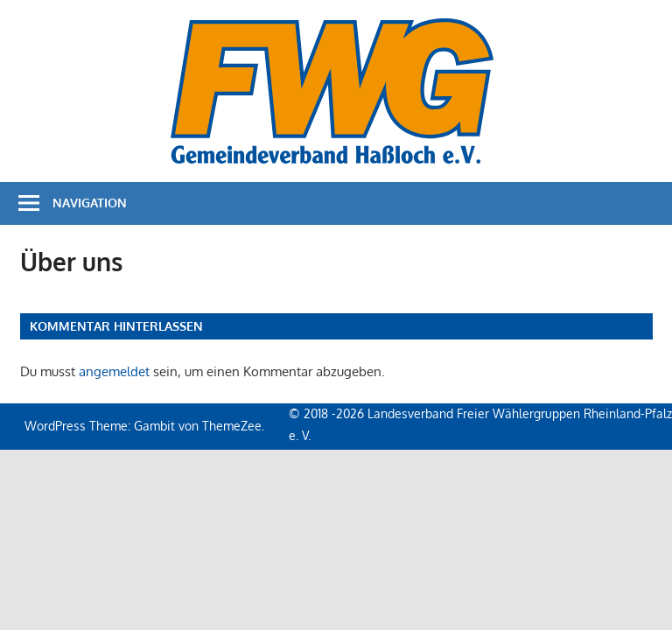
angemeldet (114, 371)
